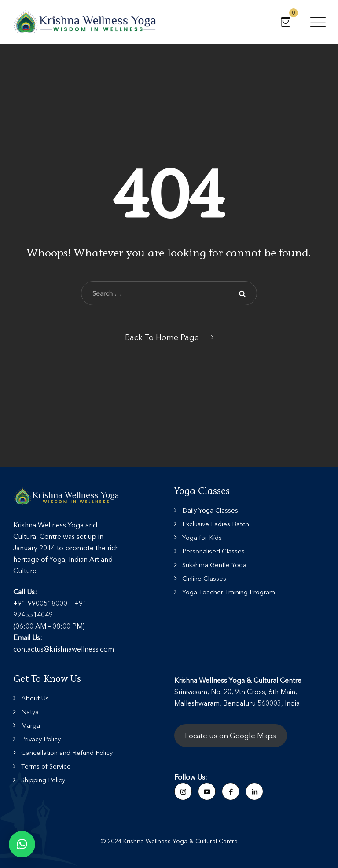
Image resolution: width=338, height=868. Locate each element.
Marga (31, 725)
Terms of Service (46, 766)
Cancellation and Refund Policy (67, 753)
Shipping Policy (43, 780)
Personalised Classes (213, 551)
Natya (30, 712)
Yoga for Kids (202, 537)
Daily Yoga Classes (210, 510)
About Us (35, 698)
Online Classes (204, 578)
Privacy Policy (41, 739)
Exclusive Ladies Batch (216, 524)
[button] (22, 844)
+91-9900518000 (40, 603)
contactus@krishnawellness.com (64, 649)
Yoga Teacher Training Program (229, 592)
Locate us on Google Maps (230, 736)
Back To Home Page (162, 337)
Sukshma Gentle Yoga (214, 565)
